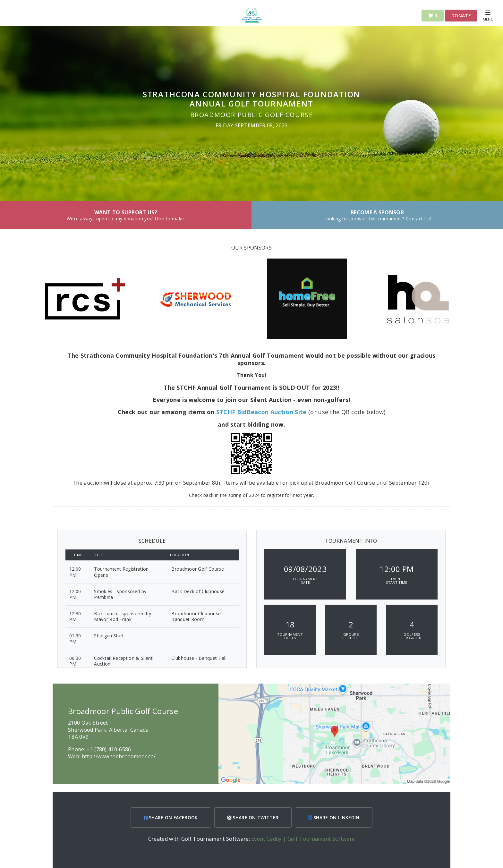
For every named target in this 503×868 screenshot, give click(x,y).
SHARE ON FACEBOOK (171, 817)
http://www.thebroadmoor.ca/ (119, 756)
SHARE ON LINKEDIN (334, 817)
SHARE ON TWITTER (253, 817)
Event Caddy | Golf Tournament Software (303, 839)
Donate (461, 16)
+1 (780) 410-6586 (109, 749)
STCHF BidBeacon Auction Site (261, 412)
